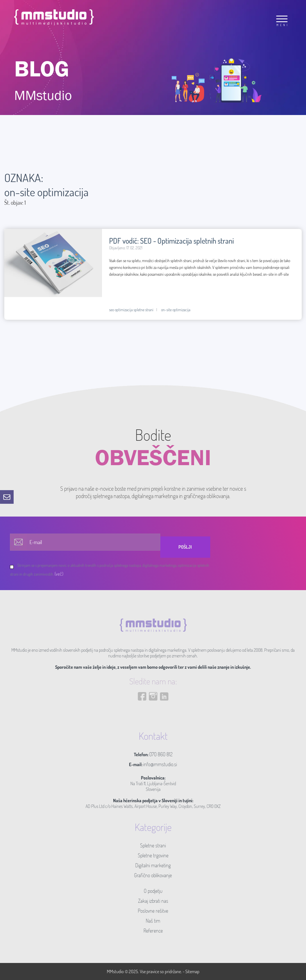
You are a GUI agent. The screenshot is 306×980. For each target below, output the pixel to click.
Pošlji (185, 547)
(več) (59, 574)
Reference (153, 931)
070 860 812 (161, 754)
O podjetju (153, 891)
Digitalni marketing (153, 865)
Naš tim (153, 921)
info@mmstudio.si (160, 764)
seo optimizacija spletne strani (131, 310)
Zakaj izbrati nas (153, 901)
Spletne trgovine (153, 855)
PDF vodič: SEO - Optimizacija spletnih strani (171, 241)
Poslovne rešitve (153, 911)
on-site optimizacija (176, 310)
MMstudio (115, 971)
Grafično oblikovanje (153, 875)
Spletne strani (153, 845)
